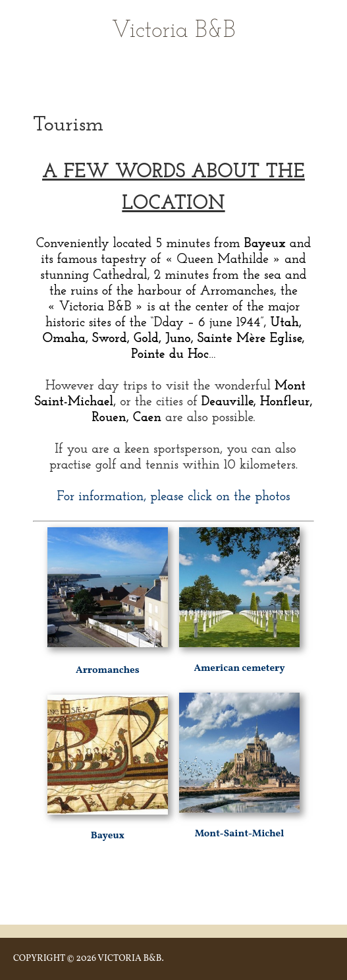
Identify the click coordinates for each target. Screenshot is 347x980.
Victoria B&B (174, 31)
